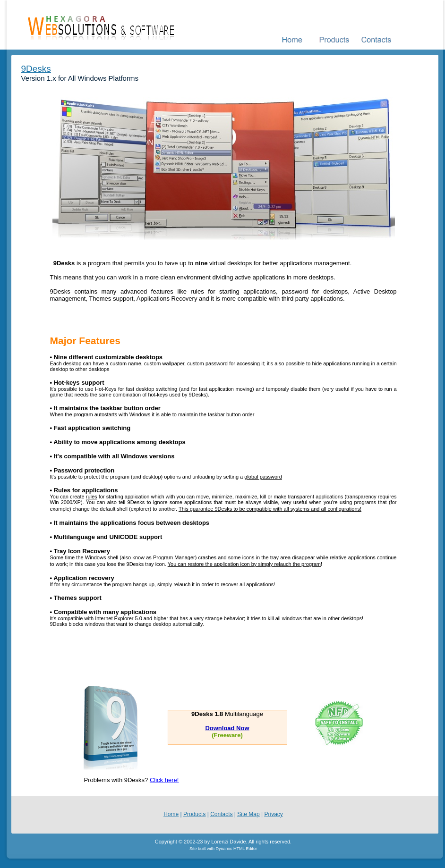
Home (171, 814)
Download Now (227, 728)
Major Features (85, 341)
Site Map (248, 814)
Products (194, 814)
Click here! (164, 780)
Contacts (221, 814)
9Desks (36, 69)
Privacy (273, 814)
